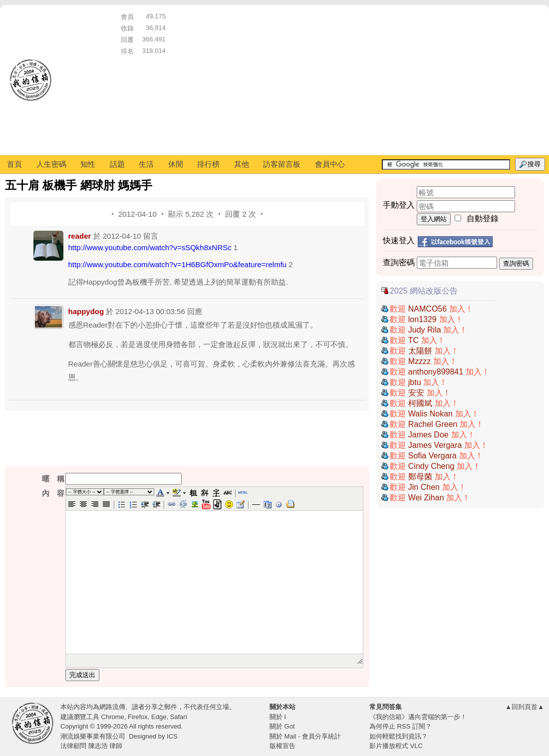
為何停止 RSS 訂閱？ (401, 726)
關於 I (278, 717)
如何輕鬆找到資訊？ (399, 736)
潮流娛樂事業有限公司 (93, 736)
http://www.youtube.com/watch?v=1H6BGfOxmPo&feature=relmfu (178, 264)
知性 (88, 164)
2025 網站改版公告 (424, 291)
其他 (242, 164)
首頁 (14, 164)
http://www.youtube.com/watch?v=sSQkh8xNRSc (150, 247)
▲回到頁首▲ (525, 707)
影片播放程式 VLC (396, 746)
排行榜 (208, 164)
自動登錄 (483, 218)
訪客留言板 (282, 164)
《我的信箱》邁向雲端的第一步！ (418, 717)
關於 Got (282, 726)
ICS (172, 736)
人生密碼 (51, 164)
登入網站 (434, 219)
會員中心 (330, 164)
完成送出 (82, 675)
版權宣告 (282, 746)
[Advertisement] (354, 80)
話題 (117, 164)
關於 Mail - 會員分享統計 (305, 736)
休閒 (176, 164)
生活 (146, 164)
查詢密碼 (516, 263)
